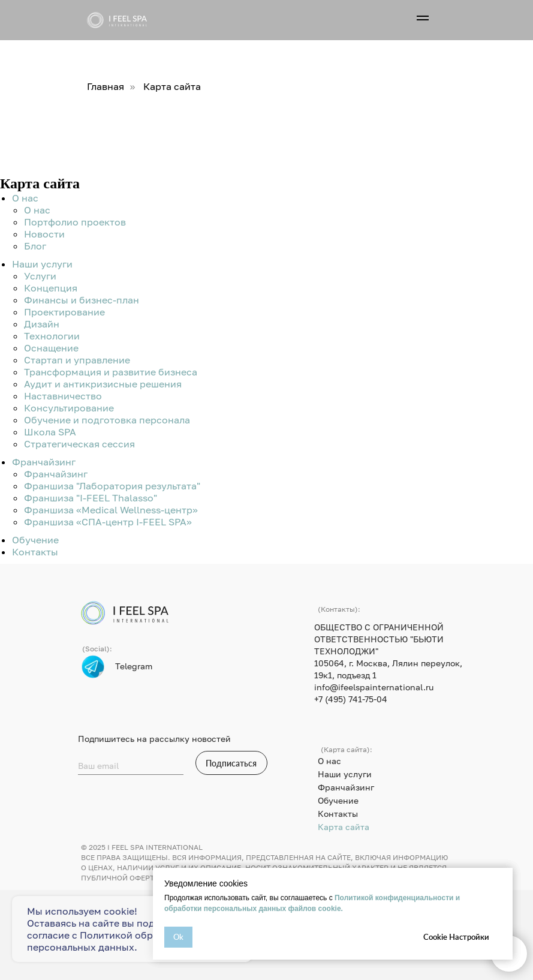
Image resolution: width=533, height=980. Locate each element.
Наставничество (63, 396)
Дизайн (42, 324)
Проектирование (64, 312)
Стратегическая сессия (79, 444)
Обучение (35, 540)
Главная (106, 87)
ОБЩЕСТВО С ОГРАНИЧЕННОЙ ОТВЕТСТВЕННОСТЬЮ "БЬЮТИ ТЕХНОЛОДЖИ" (379, 639)
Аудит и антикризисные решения (103, 384)
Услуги (40, 276)
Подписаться (231, 763)
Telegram (134, 666)
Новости (44, 234)
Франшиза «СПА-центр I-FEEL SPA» (108, 522)
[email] (131, 766)
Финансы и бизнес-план (82, 300)
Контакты (35, 552)
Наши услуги (42, 264)
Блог (35, 246)
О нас (25, 198)
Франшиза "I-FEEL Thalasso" (91, 498)
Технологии (52, 336)
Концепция (51, 288)
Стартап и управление (77, 360)
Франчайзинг (44, 462)
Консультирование (69, 408)
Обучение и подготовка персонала (107, 420)
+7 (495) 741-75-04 (351, 699)
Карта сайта (344, 827)
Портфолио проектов (75, 222)
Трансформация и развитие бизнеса (111, 372)
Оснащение (51, 348)
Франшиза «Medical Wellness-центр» (111, 510)
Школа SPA (50, 432)
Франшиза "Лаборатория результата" (112, 486)
